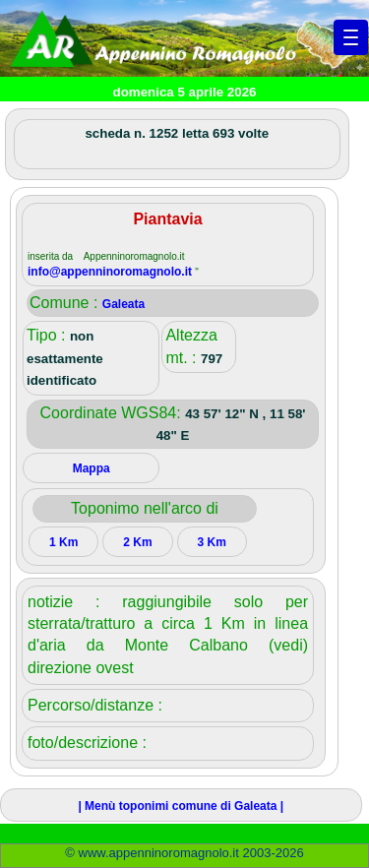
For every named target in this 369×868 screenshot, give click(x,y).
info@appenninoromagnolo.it (111, 272)
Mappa (92, 468)
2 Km (137, 542)
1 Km (63, 542)
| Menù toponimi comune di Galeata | (181, 806)
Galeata (123, 304)
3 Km (211, 542)
